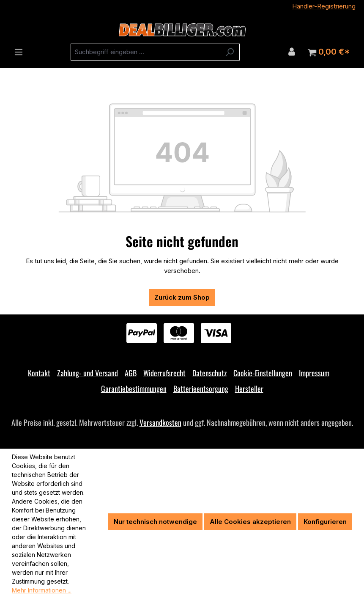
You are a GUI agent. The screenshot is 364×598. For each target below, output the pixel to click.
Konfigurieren (325, 522)
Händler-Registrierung (324, 6)
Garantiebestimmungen (134, 389)
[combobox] (145, 52)
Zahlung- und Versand (88, 373)
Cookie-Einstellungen (263, 373)
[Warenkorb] (329, 52)
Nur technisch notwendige (155, 522)
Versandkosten (160, 422)
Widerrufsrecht (164, 373)
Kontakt (39, 373)
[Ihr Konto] (292, 52)
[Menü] (19, 52)
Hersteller (249, 389)
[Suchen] (230, 52)
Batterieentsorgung (201, 389)
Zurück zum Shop (182, 297)
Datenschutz (209, 373)
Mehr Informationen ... (42, 590)
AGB (131, 373)
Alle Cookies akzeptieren (250, 522)
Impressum (314, 373)
